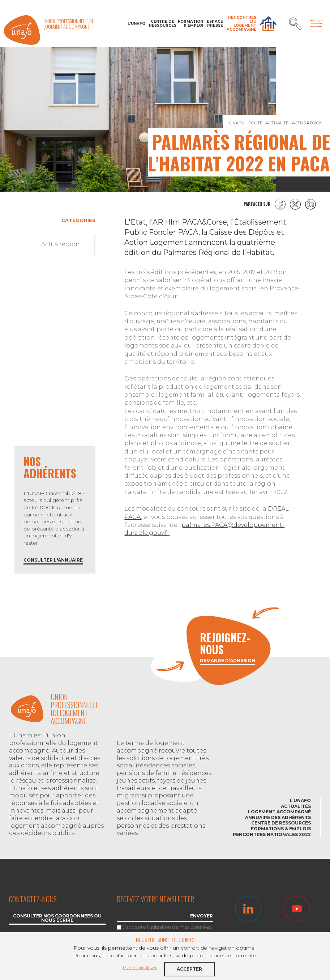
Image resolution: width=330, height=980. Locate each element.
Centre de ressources (162, 24)
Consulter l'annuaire (53, 560)
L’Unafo (136, 24)
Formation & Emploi (190, 24)
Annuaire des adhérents (278, 817)
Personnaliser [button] (140, 967)
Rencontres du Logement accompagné (241, 24)
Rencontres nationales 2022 (272, 834)
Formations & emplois (281, 829)
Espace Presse (215, 24)
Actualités (296, 806)
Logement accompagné (279, 812)
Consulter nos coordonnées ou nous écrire (57, 918)
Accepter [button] (189, 969)
